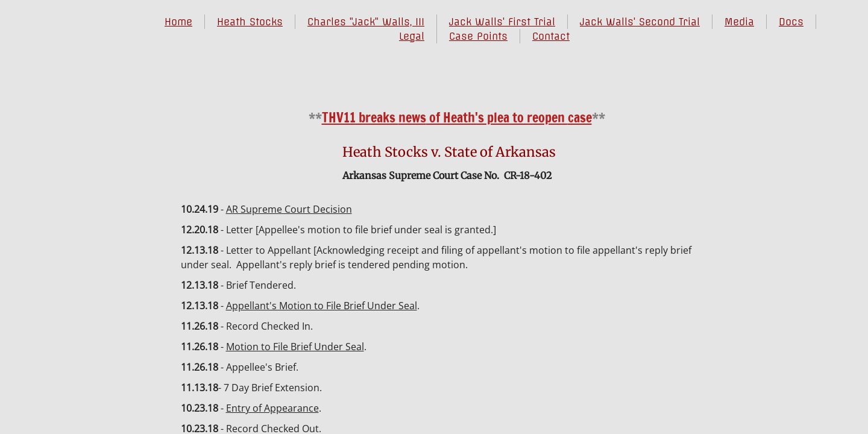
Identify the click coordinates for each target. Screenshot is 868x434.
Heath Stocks (250, 22)
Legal (412, 36)
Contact (551, 36)
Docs (791, 22)
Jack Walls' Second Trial (640, 22)
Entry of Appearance (272, 408)
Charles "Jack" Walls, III (366, 22)
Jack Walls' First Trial (502, 22)
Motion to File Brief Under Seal (295, 347)
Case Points (478, 36)
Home (178, 22)
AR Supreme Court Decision (289, 209)
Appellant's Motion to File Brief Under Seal (322, 306)
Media (739, 22)
